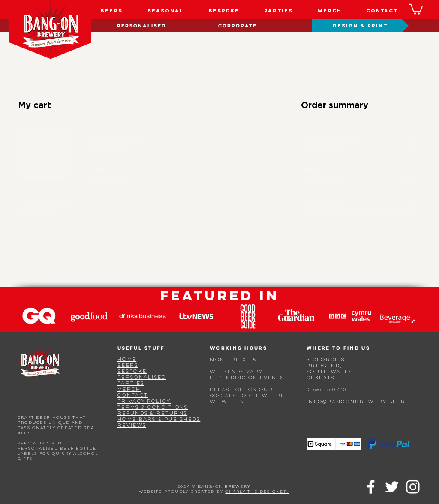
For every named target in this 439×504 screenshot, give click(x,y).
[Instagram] (413, 487)
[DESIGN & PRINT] (360, 26)
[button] (416, 9)
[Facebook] (371, 487)
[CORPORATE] (238, 26)
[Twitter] (392, 487)
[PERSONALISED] (141, 26)
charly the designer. (257, 492)
